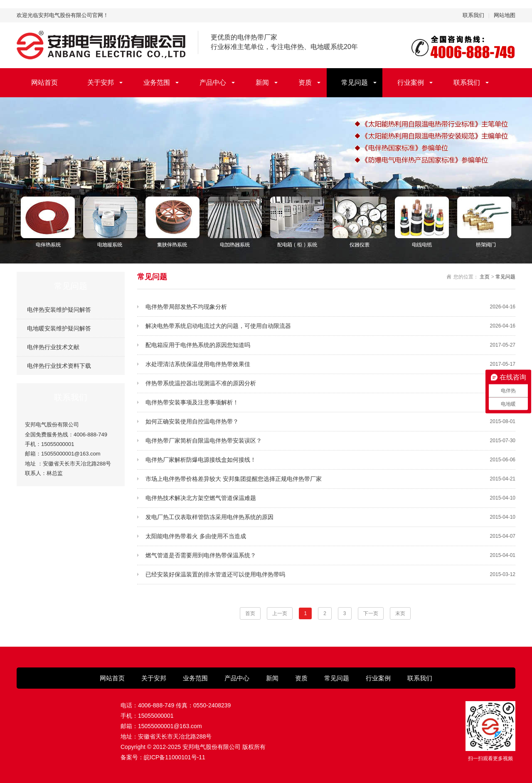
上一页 (280, 613)
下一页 (371, 613)
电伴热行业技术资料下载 (59, 366)
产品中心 (213, 82)
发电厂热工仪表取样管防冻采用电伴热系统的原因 (330, 517)
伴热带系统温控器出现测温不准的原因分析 (330, 383)
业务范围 (157, 82)
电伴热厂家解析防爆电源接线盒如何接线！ (330, 460)
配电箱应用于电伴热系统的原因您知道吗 (330, 345)
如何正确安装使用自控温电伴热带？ (330, 422)
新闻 (262, 82)
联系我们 (473, 15)
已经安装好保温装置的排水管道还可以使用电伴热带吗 (330, 575)
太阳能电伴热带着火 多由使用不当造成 (330, 536)
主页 (485, 277)
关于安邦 (101, 82)
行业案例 (411, 82)
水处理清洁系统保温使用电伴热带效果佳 (330, 364)
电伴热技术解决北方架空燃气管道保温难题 (330, 498)
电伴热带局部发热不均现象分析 (330, 307)
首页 (250, 613)
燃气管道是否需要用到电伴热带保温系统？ (330, 555)
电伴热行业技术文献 (53, 347)
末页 (400, 613)
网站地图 (505, 15)
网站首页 (44, 82)
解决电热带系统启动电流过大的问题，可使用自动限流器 (330, 326)
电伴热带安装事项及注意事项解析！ (330, 403)
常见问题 (355, 82)
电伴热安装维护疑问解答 (59, 310)
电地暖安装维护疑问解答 (59, 328)
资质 (305, 82)
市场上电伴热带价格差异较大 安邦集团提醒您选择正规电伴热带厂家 (330, 479)
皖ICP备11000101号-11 (175, 757)
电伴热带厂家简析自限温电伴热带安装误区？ (330, 441)
